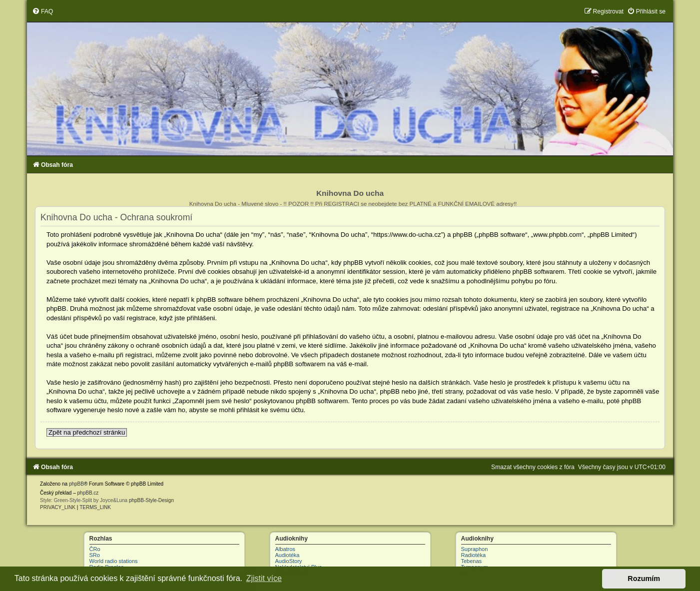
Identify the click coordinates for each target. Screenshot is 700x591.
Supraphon (475, 549)
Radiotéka (474, 555)
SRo (95, 555)
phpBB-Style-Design (151, 500)
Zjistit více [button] (264, 578)
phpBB (76, 484)
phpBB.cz (88, 493)
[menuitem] (42, 11)
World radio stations (114, 561)
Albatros (285, 549)
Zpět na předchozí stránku (87, 432)
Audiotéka (288, 555)
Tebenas (472, 561)
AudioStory (289, 561)
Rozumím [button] (644, 579)
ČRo (95, 549)
